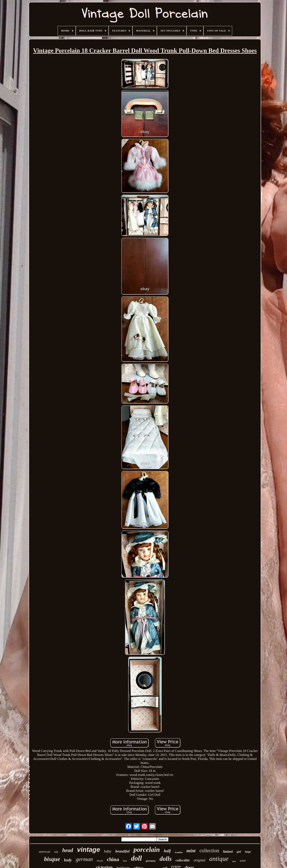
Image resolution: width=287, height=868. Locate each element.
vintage (89, 850)
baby (108, 851)
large (248, 852)
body (68, 860)
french (100, 861)
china (113, 859)
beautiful (122, 851)
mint (191, 851)
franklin (179, 852)
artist (243, 861)
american (45, 852)
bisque (52, 859)
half (167, 851)
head (68, 850)
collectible (183, 860)
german (84, 859)
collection (209, 851)
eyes (234, 861)
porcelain (147, 850)
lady (56, 852)
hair (125, 861)
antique (219, 859)
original (200, 860)
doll (136, 858)
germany (151, 861)
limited (228, 852)
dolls (166, 859)
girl (239, 852)
